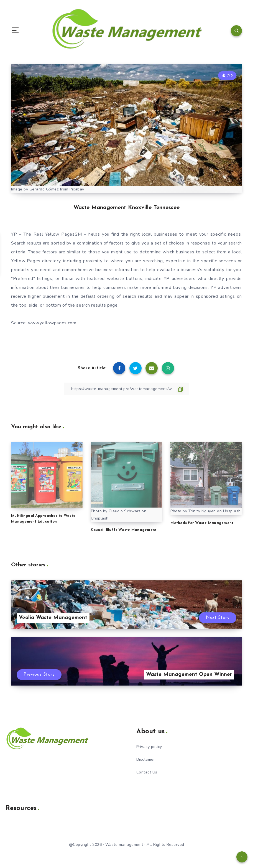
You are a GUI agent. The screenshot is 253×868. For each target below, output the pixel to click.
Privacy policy (149, 747)
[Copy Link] (127, 389)
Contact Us (147, 772)
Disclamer (146, 759)
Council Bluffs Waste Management (124, 530)
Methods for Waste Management (202, 523)
